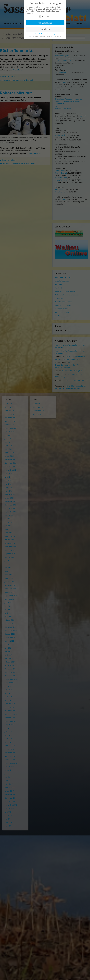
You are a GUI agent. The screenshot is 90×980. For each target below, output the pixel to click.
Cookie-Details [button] (34, 36)
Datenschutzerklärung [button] (46, 36)
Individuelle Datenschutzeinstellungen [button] (45, 34)
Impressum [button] (57, 36)
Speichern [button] (45, 29)
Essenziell (44, 16)
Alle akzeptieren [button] (45, 23)
